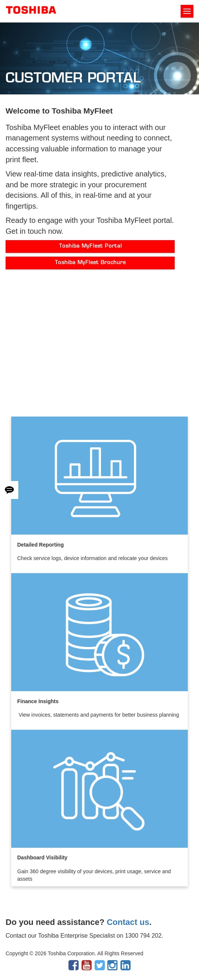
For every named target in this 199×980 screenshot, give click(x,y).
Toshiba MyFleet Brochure (90, 263)
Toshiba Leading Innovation (31, 11)
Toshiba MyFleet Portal (90, 246)
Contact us (128, 922)
